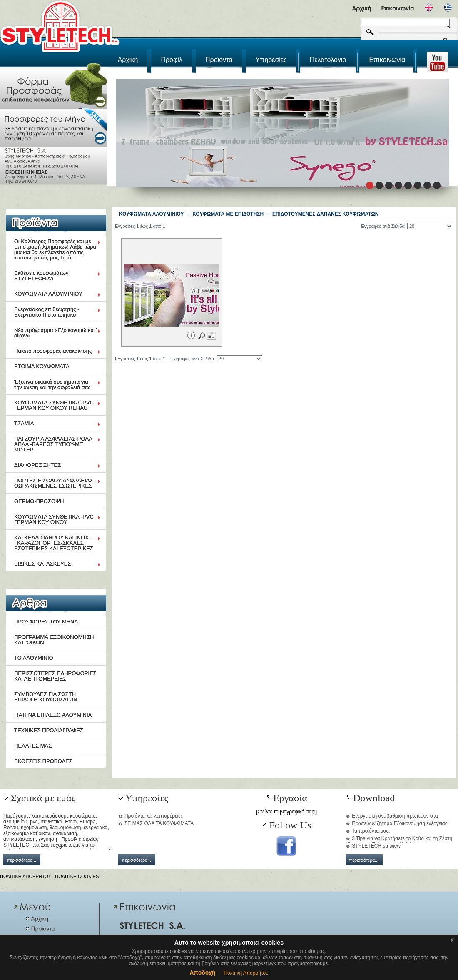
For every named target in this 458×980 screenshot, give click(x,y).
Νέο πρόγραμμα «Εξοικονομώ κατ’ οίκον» (56, 333)
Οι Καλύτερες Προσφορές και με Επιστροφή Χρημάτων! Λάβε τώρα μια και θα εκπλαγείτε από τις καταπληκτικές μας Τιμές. (55, 249)
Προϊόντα (219, 60)
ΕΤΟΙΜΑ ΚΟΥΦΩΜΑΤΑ (42, 366)
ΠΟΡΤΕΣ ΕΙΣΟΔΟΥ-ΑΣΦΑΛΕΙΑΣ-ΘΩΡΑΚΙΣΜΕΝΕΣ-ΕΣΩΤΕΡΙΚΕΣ (55, 483)
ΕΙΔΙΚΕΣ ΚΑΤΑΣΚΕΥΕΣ (42, 564)
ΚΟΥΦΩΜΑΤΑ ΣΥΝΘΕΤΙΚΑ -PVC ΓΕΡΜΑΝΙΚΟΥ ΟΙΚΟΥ (54, 519)
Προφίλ (171, 60)
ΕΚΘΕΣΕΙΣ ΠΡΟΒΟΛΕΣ (43, 761)
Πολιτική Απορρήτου (246, 973)
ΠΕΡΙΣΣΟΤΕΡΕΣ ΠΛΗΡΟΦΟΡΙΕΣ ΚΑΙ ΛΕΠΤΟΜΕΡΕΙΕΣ (55, 676)
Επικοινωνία (387, 60)
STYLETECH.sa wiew (376, 846)
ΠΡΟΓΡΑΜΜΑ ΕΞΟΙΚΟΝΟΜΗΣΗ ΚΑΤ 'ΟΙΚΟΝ (54, 640)
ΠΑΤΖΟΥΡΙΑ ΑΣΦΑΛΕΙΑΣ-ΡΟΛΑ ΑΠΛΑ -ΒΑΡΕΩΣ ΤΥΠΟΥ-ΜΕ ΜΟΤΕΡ (53, 444)
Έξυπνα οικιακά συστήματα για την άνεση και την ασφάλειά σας (52, 384)
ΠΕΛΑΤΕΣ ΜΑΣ (33, 746)
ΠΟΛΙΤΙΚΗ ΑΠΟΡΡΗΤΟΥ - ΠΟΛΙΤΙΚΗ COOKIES (49, 876)
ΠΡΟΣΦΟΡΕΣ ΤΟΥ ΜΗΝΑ (46, 622)
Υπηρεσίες (271, 60)
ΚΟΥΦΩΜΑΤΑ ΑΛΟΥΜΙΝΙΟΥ (48, 294)
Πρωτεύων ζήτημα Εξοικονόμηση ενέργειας (400, 823)
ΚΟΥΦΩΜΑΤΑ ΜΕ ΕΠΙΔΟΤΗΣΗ (228, 214)
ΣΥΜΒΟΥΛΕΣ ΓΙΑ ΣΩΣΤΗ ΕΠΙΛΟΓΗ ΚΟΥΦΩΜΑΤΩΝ (46, 697)
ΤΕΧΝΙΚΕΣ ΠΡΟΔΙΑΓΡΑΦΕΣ (49, 730)
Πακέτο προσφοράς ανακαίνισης (53, 351)
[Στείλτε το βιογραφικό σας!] (286, 812)
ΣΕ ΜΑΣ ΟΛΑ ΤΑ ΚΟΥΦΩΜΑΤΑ (159, 823)
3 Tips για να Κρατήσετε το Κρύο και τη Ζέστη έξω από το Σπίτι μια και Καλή (399, 841)
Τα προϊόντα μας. (371, 831)
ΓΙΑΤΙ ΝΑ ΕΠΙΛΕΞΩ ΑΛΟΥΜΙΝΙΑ (53, 715)
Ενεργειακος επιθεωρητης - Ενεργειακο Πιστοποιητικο (47, 312)
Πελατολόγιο (328, 60)
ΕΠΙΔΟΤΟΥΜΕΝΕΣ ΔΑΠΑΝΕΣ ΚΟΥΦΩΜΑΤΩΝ (326, 214)
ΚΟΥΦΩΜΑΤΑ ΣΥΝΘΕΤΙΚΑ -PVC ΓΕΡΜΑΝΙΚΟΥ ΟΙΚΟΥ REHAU (54, 405)
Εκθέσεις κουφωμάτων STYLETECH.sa (41, 276)
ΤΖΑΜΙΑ (24, 423)
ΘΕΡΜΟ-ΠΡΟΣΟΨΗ (39, 501)
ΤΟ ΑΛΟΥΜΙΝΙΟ (34, 658)
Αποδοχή (202, 973)
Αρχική (128, 60)
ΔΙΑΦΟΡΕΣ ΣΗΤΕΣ (37, 465)
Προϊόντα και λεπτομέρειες (154, 816)
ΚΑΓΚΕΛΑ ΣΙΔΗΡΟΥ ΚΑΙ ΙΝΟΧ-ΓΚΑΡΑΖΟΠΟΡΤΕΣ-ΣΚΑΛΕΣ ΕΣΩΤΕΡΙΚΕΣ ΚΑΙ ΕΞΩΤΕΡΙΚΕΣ (54, 543)
